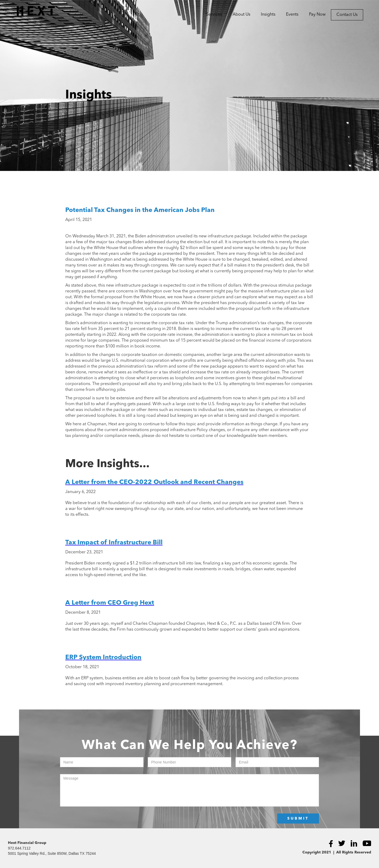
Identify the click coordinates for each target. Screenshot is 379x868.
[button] (214, 15)
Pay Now (317, 15)
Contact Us (347, 15)
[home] (28, 15)
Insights (268, 15)
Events (292, 15)
